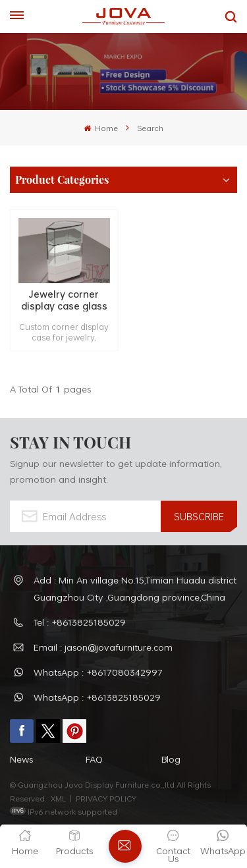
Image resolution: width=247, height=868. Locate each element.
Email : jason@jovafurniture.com (103, 647)
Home (101, 128)
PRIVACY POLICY (106, 798)
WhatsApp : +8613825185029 (97, 697)
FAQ (94, 759)
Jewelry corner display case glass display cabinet (64, 300)
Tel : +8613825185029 (80, 622)
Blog (171, 759)
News (21, 759)
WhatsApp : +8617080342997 (98, 672)
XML (58, 798)
